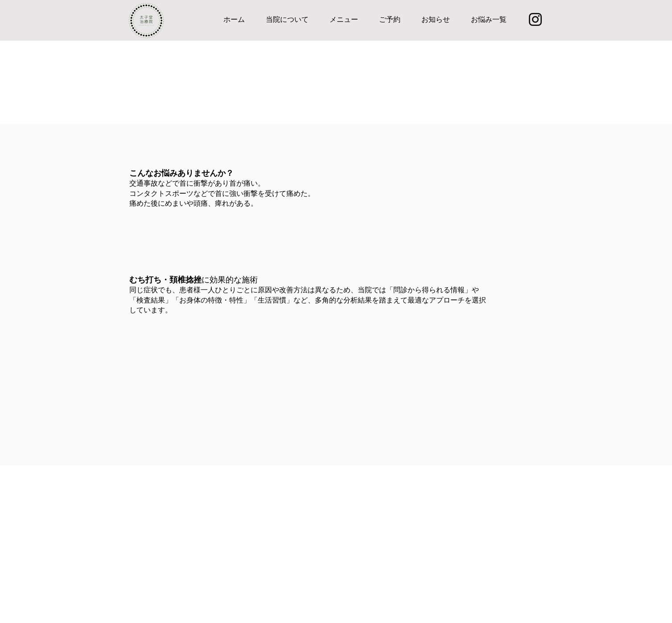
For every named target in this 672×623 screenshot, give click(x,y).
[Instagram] (535, 19)
